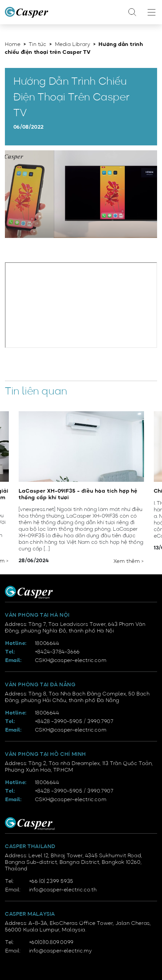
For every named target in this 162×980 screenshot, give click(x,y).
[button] (133, 552)
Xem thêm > (129, 562)
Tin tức (37, 45)
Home (13, 45)
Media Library (73, 45)
